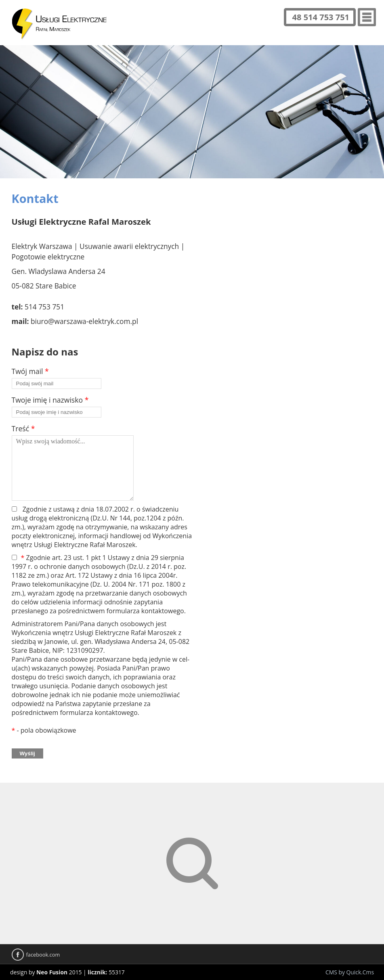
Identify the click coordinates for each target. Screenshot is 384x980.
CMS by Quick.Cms (350, 972)
